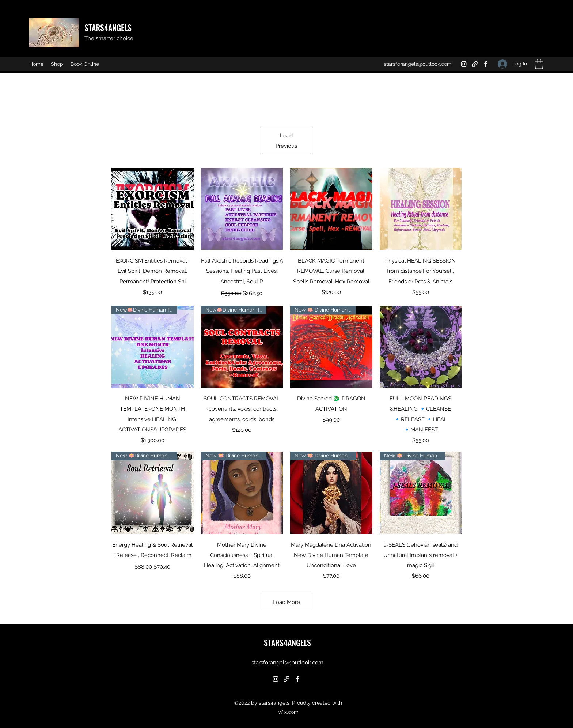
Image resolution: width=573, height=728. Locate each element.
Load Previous (286, 141)
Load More (286, 602)
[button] (539, 64)
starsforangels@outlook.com (418, 64)
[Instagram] (464, 64)
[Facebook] (486, 64)
